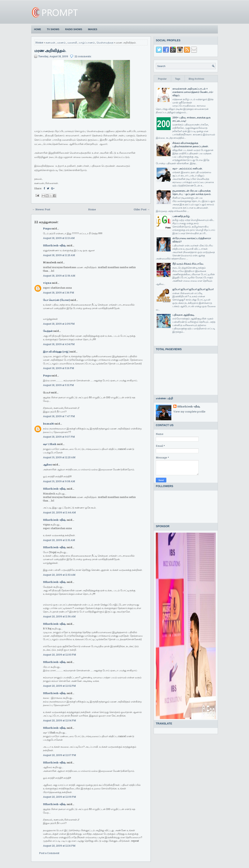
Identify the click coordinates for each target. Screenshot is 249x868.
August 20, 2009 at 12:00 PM (60, 655)
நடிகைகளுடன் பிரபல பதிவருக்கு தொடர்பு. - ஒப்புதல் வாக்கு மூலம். (192, 192)
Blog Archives (196, 79)
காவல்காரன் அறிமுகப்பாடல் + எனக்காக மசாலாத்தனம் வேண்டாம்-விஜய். (193, 92)
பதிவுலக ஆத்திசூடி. (184, 315)
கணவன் (50, 42)
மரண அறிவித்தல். (50, 50)
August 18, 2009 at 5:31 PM (58, 385)
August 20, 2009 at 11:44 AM (59, 512)
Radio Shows (74, 29)
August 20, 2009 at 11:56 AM (59, 616)
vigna (47, 283)
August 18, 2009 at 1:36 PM (59, 293)
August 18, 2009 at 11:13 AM (59, 238)
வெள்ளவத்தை (105, 42)
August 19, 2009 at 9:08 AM (59, 481)
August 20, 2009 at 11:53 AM (59, 575)
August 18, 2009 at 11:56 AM (59, 276)
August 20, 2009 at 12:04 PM (60, 720)
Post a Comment (49, 853)
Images (92, 29)
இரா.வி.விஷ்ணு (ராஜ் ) (56, 352)
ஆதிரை (47, 464)
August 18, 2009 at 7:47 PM (59, 416)
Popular (162, 79)
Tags (178, 79)
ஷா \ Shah (50, 444)
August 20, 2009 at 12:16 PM (59, 846)
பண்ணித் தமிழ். (181, 216)
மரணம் (61, 42)
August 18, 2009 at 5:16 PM (59, 368)
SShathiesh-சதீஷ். (55, 245)
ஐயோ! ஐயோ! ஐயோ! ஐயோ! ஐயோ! (193, 289)
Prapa (47, 228)
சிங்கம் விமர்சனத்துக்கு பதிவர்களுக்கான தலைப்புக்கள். (190, 145)
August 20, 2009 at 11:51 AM (59, 540)
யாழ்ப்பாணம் (87, 42)
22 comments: (83, 56)
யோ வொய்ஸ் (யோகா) (56, 300)
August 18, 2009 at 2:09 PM (59, 324)
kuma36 (48, 424)
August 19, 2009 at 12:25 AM (59, 457)
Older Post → (142, 209)
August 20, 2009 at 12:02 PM (59, 686)
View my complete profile (189, 412)
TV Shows (53, 29)
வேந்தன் (48, 331)
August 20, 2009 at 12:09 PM (60, 797)
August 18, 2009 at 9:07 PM (59, 437)
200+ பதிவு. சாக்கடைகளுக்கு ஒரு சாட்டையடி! (191, 119)
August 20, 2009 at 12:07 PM (60, 755)
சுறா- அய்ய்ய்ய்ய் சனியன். (187, 168)
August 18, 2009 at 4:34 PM (59, 344)
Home (38, 29)
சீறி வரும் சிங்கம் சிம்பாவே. (188, 264)
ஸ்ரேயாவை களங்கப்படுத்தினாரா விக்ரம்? (192, 240)
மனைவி (72, 42)
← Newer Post (41, 209)
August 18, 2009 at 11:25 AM (59, 255)
